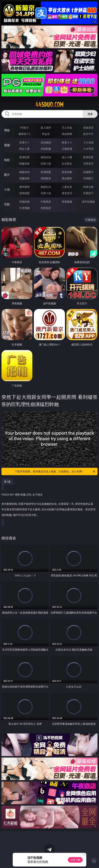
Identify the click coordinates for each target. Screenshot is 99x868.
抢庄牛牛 (88, 134)
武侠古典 (88, 187)
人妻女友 (67, 187)
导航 (7, 204)
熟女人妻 (24, 149)
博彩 (7, 130)
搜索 (90, 114)
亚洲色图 (46, 172)
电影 (7, 160)
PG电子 (25, 128)
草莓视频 (67, 202)
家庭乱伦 (46, 187)
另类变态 (88, 163)
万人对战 (67, 128)
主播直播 (67, 149)
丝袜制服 (46, 149)
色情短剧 (46, 208)
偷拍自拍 (46, 157)
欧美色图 (67, 172)
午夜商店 (46, 202)
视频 (7, 145)
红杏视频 (24, 208)
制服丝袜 (24, 163)
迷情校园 (24, 193)
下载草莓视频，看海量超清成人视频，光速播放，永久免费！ (55, 471)
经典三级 (46, 163)
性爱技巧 (88, 193)
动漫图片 (88, 172)
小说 (7, 189)
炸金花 (46, 134)
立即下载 (75, 860)
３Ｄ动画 (88, 142)
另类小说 (46, 193)
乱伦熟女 (67, 163)
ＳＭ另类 (88, 149)
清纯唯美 (46, 178)
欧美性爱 (88, 157)
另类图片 (88, 178)
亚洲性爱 (24, 157)
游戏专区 (88, 128)
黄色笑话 (67, 193)
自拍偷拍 (46, 142)
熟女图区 (67, 178)
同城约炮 (24, 202)
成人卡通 (67, 157)
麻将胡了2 (24, 134)
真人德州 (46, 128)
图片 (7, 175)
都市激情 (24, 187)
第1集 (7, 482)
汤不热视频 (88, 202)
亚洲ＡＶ (24, 142)
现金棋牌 (67, 134)
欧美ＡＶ (67, 142)
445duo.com (49, 105)
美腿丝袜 (24, 178)
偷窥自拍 (24, 172)
